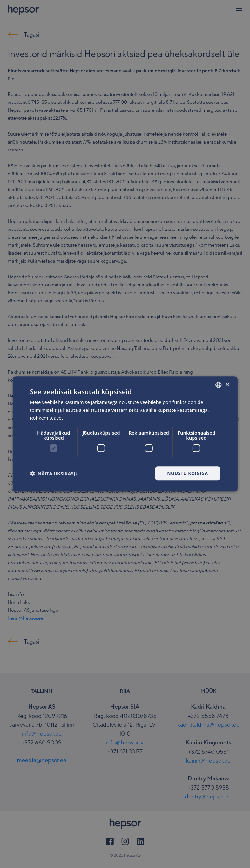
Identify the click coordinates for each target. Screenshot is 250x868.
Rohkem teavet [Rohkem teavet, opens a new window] (47, 418)
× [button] (227, 385)
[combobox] (219, 385)
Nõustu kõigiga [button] (187, 473)
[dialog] (125, 434)
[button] (54, 473)
